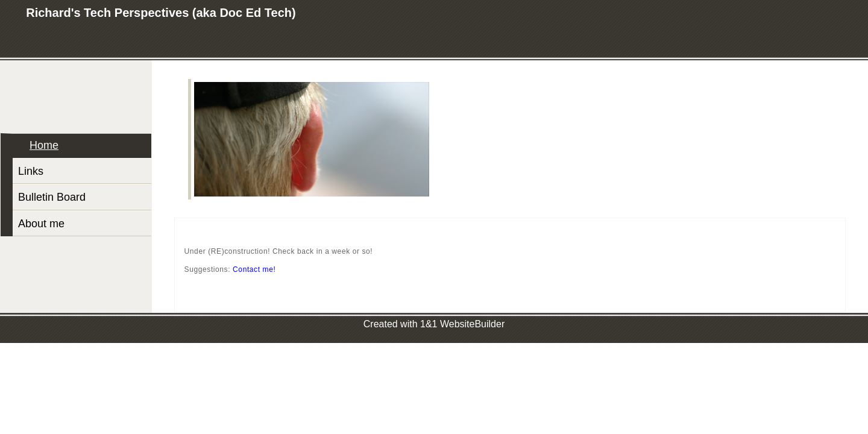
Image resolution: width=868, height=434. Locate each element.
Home (44, 145)
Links (31, 171)
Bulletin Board (52, 197)
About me (41, 224)
